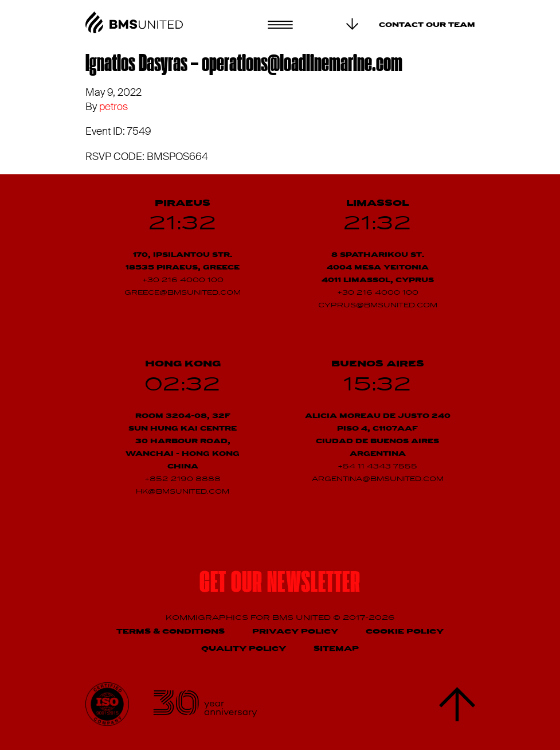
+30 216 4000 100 (183, 280)
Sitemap (336, 649)
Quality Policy (244, 649)
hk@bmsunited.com (183, 492)
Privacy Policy (295, 632)
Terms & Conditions (171, 632)
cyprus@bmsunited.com (378, 306)
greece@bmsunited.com (183, 293)
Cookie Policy (405, 632)
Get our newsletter (280, 584)
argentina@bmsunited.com (378, 479)
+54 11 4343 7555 (377, 467)
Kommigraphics (208, 618)
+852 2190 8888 (183, 479)
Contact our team (427, 25)
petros (113, 107)
